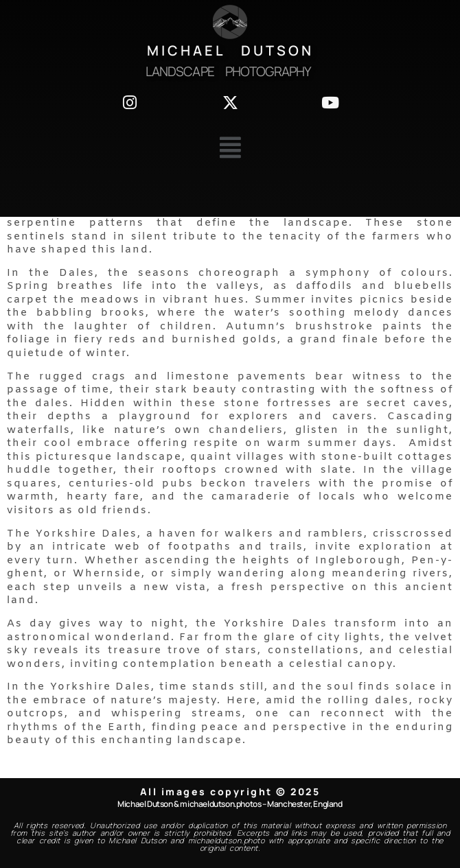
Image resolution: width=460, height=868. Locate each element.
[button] (230, 148)
